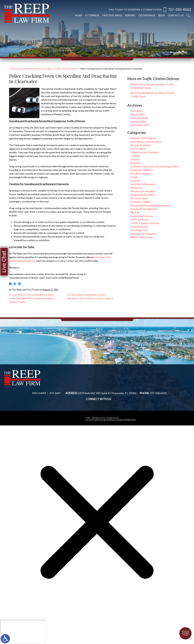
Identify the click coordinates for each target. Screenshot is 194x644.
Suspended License (142, 216)
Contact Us (176, 15)
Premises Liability (141, 202)
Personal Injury (139, 198)
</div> (23, 632)
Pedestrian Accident (142, 195)
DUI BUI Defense (141, 173)
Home (79, 15)
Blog (161, 15)
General (135, 181)
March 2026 (138, 114)
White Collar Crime (142, 237)
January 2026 (138, 122)
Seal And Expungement (144, 209)
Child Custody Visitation (145, 152)
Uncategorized (139, 230)
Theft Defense (139, 219)
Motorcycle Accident (143, 191)
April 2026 (136, 111)
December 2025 (140, 125)
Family (134, 177)
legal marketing (108, 420)
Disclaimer (39, 393)
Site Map (55, 393)
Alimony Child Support (143, 138)
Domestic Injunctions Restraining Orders (155, 166)
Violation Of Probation (144, 234)
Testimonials (147, 15)
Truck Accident (139, 227)
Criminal (135, 156)
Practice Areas (112, 15)
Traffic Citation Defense (66, 69)
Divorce (135, 159)
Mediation (136, 188)
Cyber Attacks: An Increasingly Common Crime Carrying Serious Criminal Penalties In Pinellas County (32, 298)
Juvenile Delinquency (143, 184)
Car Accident (138, 149)
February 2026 (139, 118)
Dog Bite (136, 163)
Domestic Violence (142, 170)
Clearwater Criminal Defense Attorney (27, 69)
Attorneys (92, 15)
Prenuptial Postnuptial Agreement (151, 205)
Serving (130, 15)
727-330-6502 (180, 10)
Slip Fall (135, 212)
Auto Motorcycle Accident (146, 142)
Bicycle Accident (140, 145)
